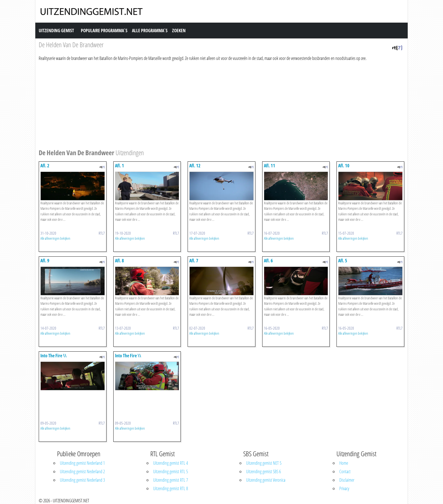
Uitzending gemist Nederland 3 (82, 480)
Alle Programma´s (150, 31)
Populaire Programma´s (104, 31)
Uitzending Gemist (56, 31)
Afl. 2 (45, 166)
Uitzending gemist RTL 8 (171, 488)
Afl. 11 (270, 166)
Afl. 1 (120, 166)
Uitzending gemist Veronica (266, 480)
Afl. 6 (268, 261)
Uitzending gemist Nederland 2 (82, 471)
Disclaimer (347, 480)
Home (344, 463)
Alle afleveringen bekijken (55, 238)
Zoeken (179, 31)
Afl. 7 (194, 261)
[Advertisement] (208, 104)
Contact (345, 471)
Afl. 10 (344, 166)
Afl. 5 (343, 261)
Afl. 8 (120, 261)
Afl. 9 (45, 261)
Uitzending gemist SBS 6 (263, 471)
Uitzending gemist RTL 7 (171, 480)
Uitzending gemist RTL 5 (171, 471)
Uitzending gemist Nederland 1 (82, 463)
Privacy (344, 488)
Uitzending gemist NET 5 (264, 463)
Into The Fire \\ (53, 356)
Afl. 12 (195, 166)
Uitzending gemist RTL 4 (171, 463)
